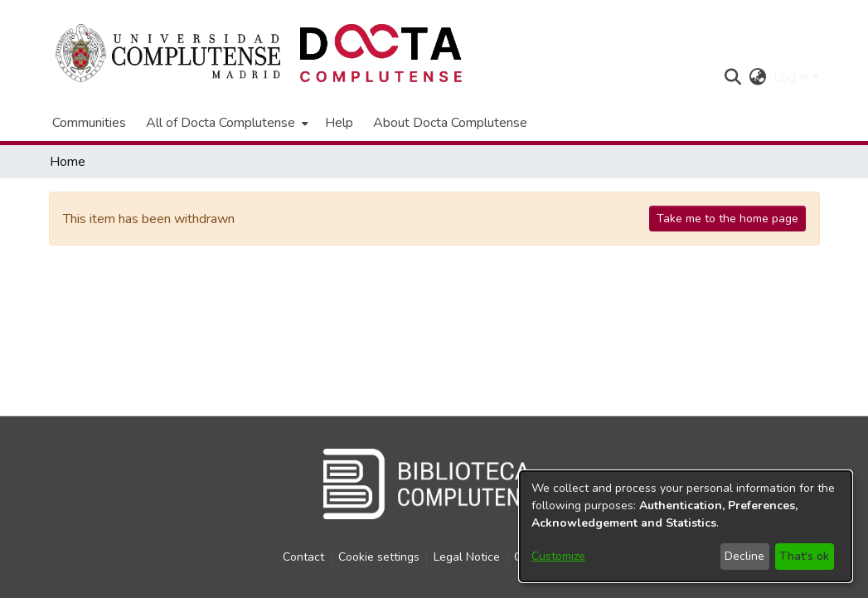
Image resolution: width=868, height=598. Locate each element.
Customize (558, 556)
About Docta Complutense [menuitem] (450, 123)
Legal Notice (467, 557)
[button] (733, 77)
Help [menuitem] (339, 123)
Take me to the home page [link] (727, 219)
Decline (744, 556)
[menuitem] (225, 123)
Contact (303, 557)
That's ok (804, 556)
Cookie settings (379, 557)
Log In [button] (793, 77)
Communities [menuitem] (89, 123)
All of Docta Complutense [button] (221, 123)
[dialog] (686, 526)
